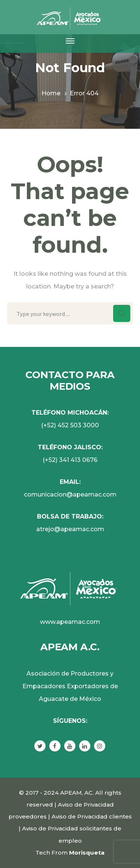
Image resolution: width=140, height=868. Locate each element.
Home (51, 93)
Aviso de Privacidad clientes (92, 816)
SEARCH (122, 313)
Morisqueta (87, 853)
